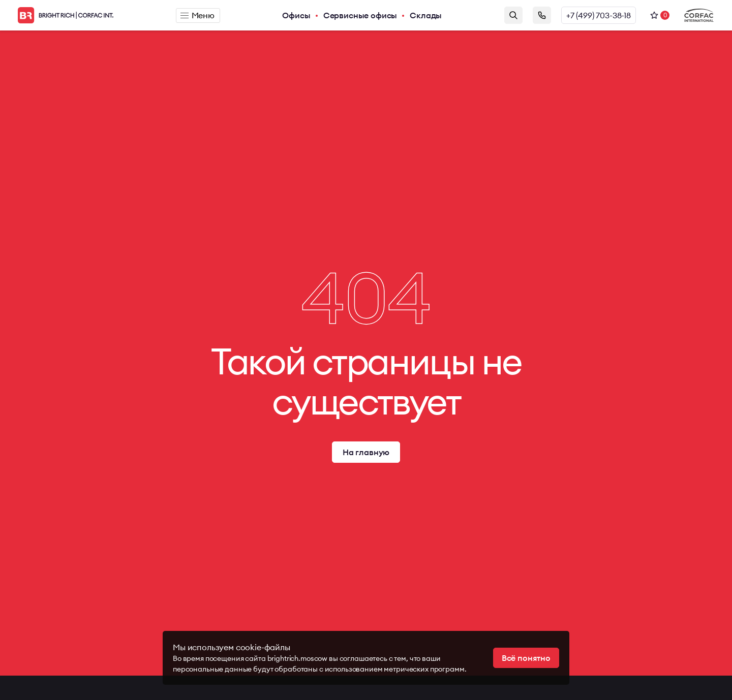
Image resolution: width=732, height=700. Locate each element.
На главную (366, 452)
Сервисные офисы (360, 15)
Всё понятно (526, 658)
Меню (197, 15)
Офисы (296, 15)
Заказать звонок (542, 15)
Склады (426, 15)
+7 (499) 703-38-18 (599, 15)
